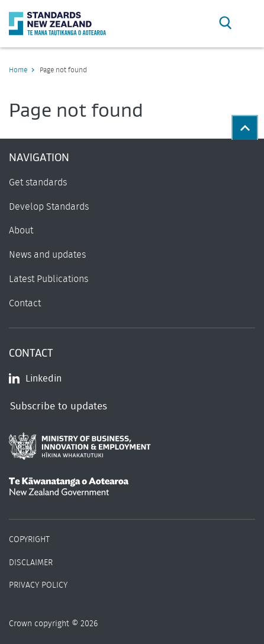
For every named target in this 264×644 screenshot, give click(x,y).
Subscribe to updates (59, 406)
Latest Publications (49, 279)
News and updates (47, 255)
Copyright (29, 540)
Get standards (38, 182)
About (21, 230)
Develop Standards (49, 207)
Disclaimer (31, 563)
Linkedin (35, 379)
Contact (25, 303)
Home (18, 70)
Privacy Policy (38, 585)
